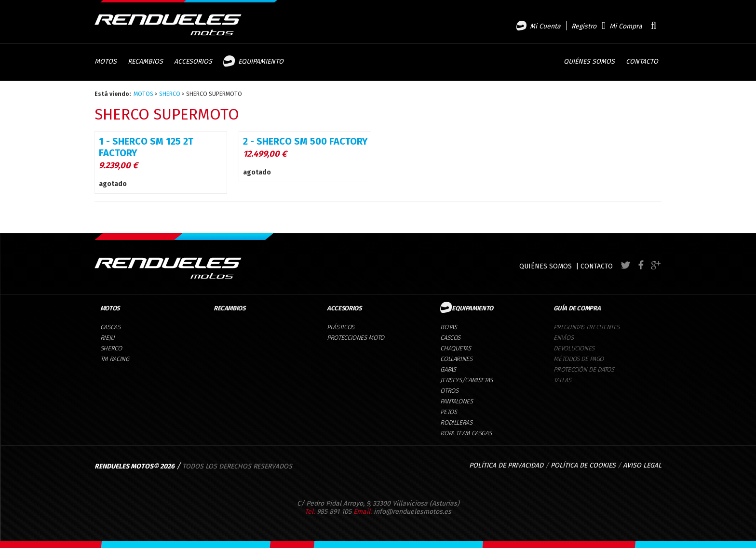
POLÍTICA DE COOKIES (583, 465)
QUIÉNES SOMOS (546, 266)
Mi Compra (626, 26)
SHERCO (170, 94)
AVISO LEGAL (642, 465)
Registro (584, 26)
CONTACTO (597, 266)
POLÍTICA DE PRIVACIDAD (506, 465)
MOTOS (143, 94)
